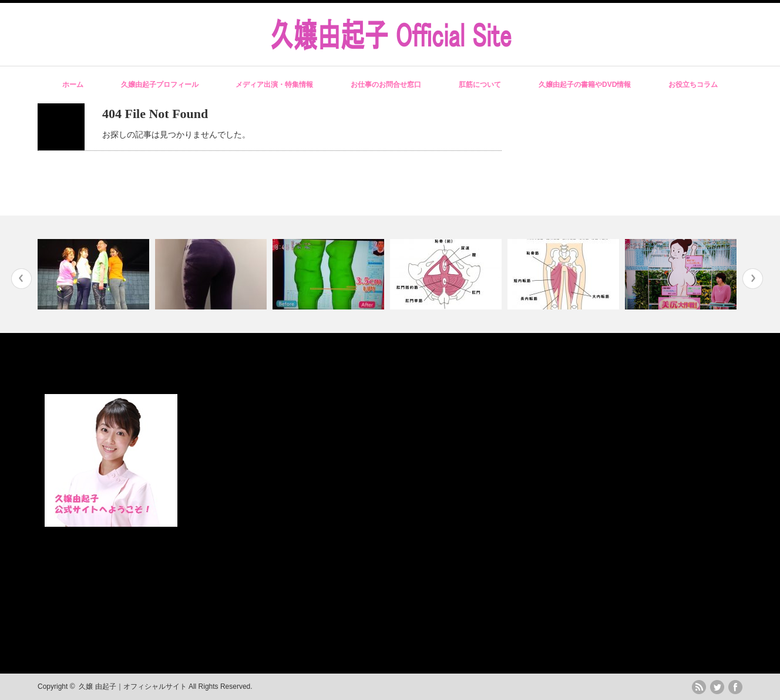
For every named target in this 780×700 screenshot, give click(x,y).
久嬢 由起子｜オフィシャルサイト (132, 686)
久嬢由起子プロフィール (160, 85)
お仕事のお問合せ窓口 (386, 85)
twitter (717, 687)
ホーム (73, 85)
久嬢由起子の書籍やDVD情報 (585, 85)
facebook (735, 687)
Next (753, 279)
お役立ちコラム (693, 85)
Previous (21, 279)
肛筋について (480, 85)
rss (699, 687)
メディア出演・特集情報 (274, 85)
